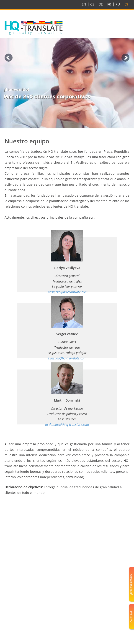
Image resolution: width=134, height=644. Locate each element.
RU (118, 4)
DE (101, 4)
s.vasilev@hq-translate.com (67, 358)
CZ (92, 4)
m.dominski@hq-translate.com (67, 425)
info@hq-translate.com (108, 14)
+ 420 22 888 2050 (67, 14)
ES (126, 4)
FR (109, 4)
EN (84, 4)
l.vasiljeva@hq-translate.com (67, 292)
